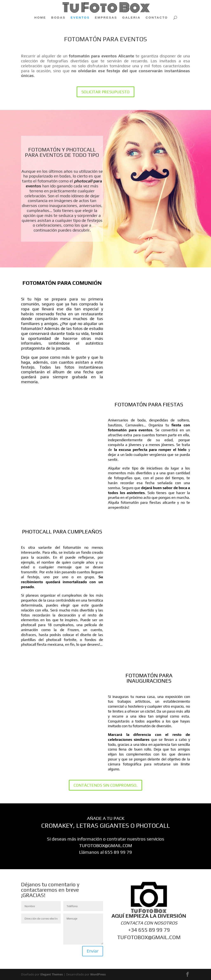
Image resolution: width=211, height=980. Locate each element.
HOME (40, 18)
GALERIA (131, 18)
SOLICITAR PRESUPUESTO (105, 92)
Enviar (93, 951)
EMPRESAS (106, 18)
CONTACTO (157, 18)
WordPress (98, 974)
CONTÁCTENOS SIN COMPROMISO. (105, 785)
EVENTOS (80, 18)
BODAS (58, 18)
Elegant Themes (52, 974)
